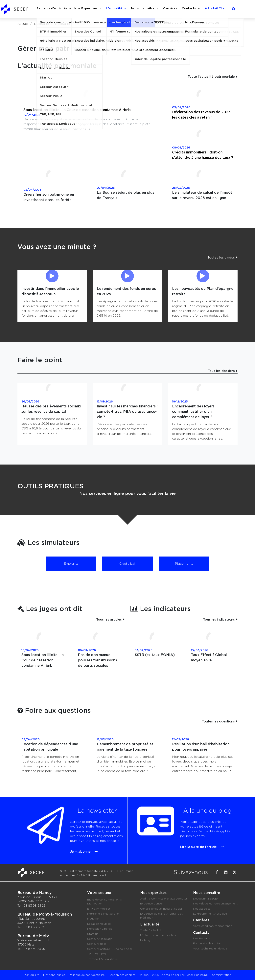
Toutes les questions (218, 721)
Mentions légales (54, 975)
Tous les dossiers (221, 371)
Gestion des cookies (122, 975)
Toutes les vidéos (221, 258)
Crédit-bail (127, 564)
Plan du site (32, 975)
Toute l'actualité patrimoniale (211, 77)
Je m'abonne (78, 845)
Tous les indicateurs (219, 620)
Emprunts (71, 564)
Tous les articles (109, 620)
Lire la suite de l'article (194, 842)
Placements (184, 564)
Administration (221, 975)
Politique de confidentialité (87, 975)
